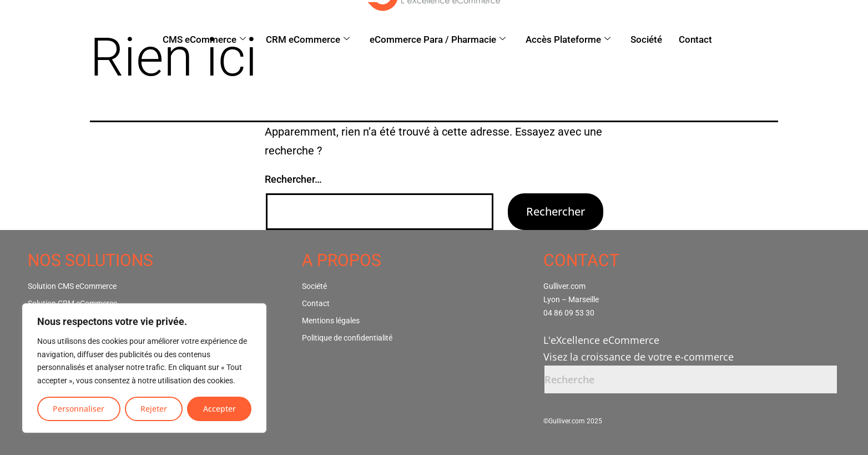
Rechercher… (293, 179)
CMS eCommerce (204, 39)
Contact (695, 39)
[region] (144, 368)
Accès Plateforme (568, 39)
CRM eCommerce (308, 39)
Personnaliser (79, 409)
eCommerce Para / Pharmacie (438, 39)
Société (646, 39)
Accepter (219, 409)
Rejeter (154, 409)
